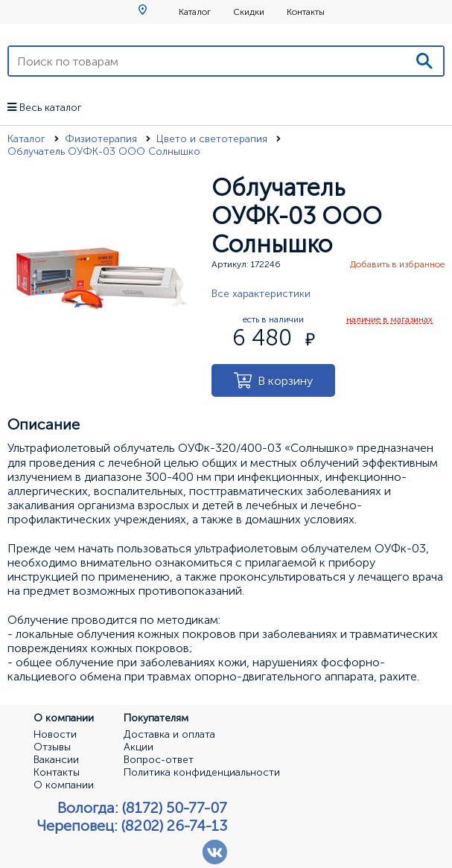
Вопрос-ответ (159, 760)
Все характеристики (261, 294)
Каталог (195, 12)
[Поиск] (424, 61)
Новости (55, 735)
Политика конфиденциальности (202, 773)
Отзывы (52, 747)
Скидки (249, 12)
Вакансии (56, 760)
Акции (139, 747)
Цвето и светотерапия (213, 139)
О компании (64, 785)
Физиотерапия (102, 139)
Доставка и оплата (169, 735)
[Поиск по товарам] (207, 61)
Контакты (306, 12)
